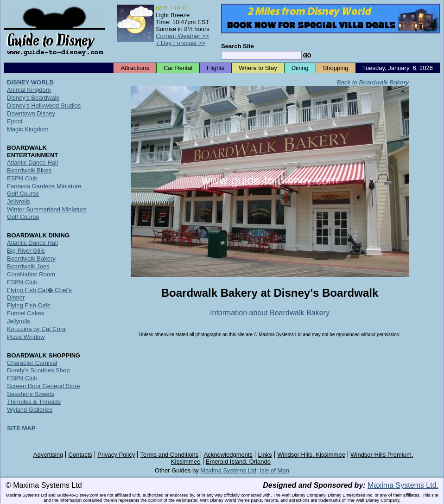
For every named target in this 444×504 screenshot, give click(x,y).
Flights (216, 68)
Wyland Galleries (30, 410)
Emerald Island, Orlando (238, 462)
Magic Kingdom (28, 129)
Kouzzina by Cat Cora (36, 329)
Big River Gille (26, 251)
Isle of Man (274, 470)
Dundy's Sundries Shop (38, 370)
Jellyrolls (19, 201)
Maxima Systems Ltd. (403, 485)
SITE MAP (21, 428)
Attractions (135, 68)
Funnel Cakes (25, 313)
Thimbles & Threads (34, 402)
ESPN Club (22, 178)
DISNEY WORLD (30, 82)
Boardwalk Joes (28, 266)
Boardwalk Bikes (29, 170)
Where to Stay (258, 68)
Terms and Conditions (170, 455)
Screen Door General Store (44, 386)
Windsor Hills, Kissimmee (311, 455)
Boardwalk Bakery (31, 258)
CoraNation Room (31, 274)
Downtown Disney (31, 113)
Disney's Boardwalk (33, 98)
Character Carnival (32, 363)
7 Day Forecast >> (181, 43)
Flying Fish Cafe (29, 305)
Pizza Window (26, 337)
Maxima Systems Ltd (228, 470)
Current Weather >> (182, 36)
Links (265, 455)
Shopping (336, 68)
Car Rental (178, 68)
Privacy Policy (116, 455)
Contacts (80, 455)
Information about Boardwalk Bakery (270, 313)
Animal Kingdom (29, 90)
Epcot (15, 121)
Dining (300, 68)
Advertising (48, 455)
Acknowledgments (228, 455)
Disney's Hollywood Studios (44, 105)
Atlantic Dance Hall (32, 163)
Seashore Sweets (31, 394)
